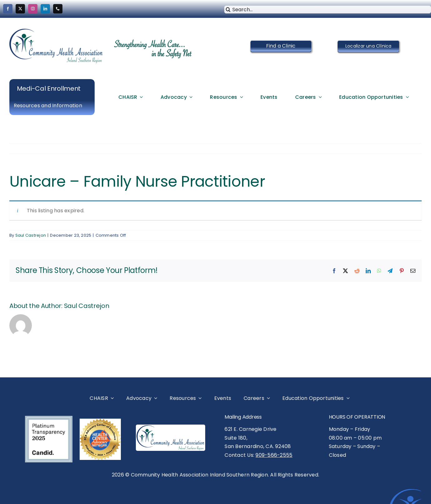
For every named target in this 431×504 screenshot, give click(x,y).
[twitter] (20, 9)
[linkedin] (45, 9)
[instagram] (33, 9)
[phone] (58, 9)
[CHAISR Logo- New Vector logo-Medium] (171, 428)
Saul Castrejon (31, 235)
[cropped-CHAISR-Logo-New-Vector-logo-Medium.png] (56, 31)
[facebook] (8, 9)
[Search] (228, 10)
